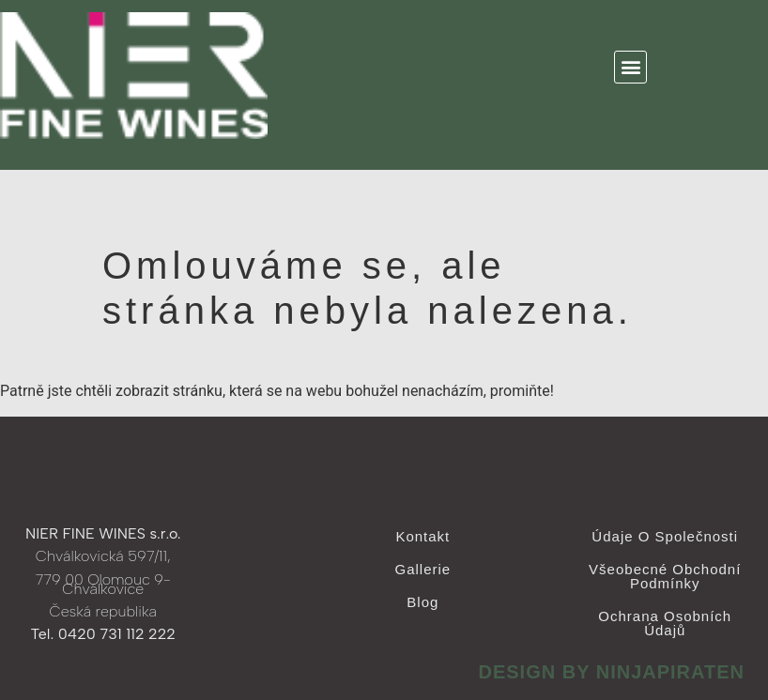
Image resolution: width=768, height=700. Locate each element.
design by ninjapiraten (611, 672)
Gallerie (422, 569)
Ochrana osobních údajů (665, 623)
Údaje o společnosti (665, 536)
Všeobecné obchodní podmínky (665, 576)
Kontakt (422, 536)
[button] (630, 67)
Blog (422, 602)
